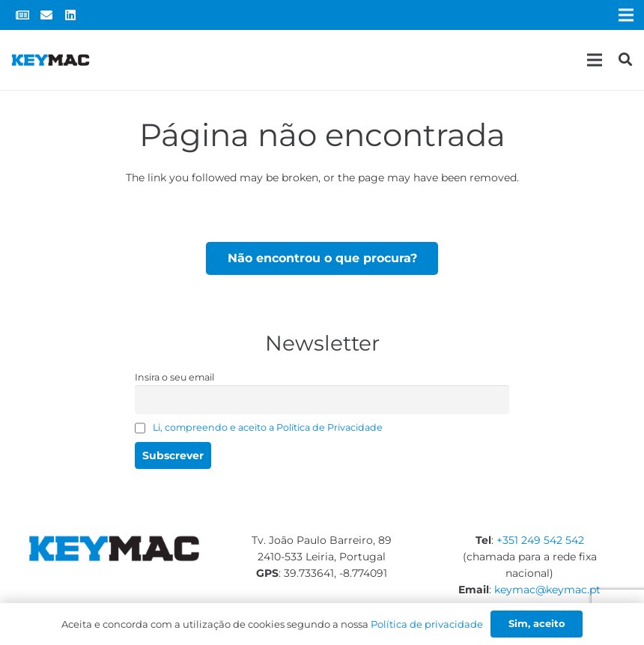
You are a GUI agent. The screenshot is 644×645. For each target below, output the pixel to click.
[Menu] (595, 60)
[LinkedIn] (70, 15)
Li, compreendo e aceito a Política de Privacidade (268, 427)
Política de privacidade (427, 624)
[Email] (46, 15)
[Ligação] (51, 60)
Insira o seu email (174, 377)
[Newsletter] (22, 15)
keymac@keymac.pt (547, 590)
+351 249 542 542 (540, 540)
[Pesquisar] (625, 60)
